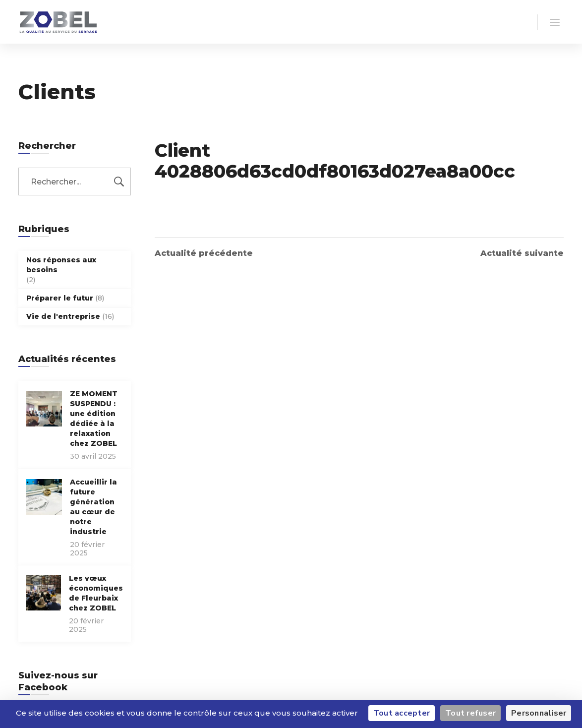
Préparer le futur (60, 298)
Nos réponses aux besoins (61, 265)
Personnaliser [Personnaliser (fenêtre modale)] (539, 713)
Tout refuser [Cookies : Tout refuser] (470, 713)
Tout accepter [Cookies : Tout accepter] (402, 713)
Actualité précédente (204, 253)
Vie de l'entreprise (63, 316)
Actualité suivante (522, 253)
